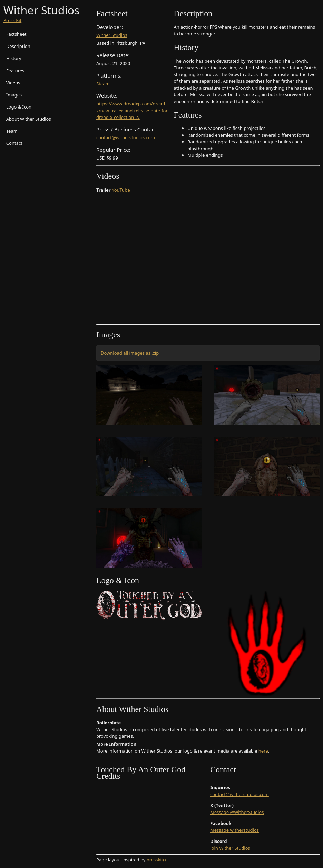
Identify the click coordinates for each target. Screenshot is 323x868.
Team (12, 131)
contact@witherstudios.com (126, 137)
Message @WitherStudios (237, 812)
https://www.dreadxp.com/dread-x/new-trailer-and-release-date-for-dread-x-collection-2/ (133, 110)
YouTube (121, 190)
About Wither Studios (29, 119)
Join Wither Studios (230, 848)
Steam (103, 84)
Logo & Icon (19, 107)
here (263, 751)
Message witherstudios (234, 830)
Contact (14, 143)
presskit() (156, 860)
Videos (13, 83)
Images (14, 95)
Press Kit (12, 20)
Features (15, 71)
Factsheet (16, 34)
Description (18, 46)
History (14, 58)
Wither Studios (112, 35)
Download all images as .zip (130, 353)
